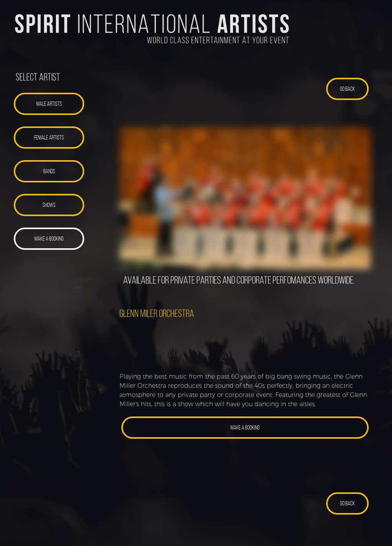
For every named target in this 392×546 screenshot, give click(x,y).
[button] (49, 104)
